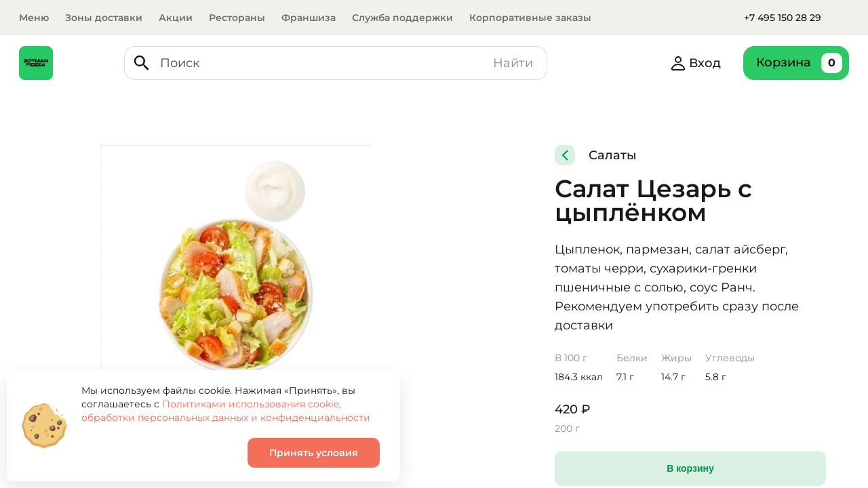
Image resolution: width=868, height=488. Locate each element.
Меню (34, 18)
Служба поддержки (402, 18)
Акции (176, 18)
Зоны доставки (104, 18)
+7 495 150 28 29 (783, 18)
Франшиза (309, 18)
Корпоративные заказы (530, 18)
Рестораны (237, 18)
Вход (702, 63)
